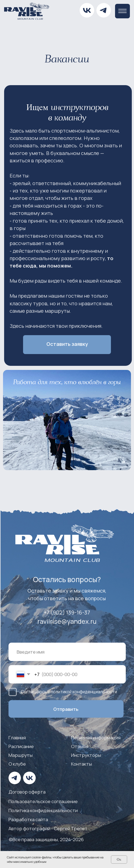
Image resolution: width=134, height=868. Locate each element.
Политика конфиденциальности (43, 810)
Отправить (66, 709)
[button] (67, 345)
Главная (17, 738)
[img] (104, 10)
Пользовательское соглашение (43, 801)
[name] (67, 652)
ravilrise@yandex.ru (67, 621)
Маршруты (21, 755)
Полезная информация (96, 738)
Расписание (21, 746)
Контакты (82, 764)
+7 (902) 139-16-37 (67, 612)
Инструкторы (86, 755)
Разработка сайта (28, 819)
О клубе (17, 764)
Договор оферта (27, 792)
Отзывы (80, 746)
